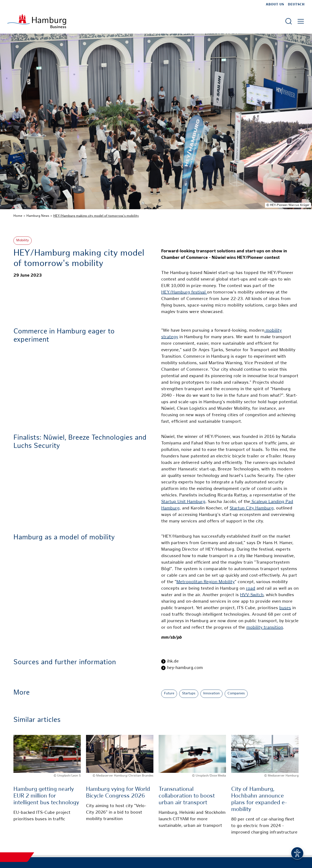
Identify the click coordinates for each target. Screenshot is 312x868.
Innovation (211, 694)
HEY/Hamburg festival (184, 293)
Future (169, 694)
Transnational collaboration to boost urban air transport (187, 796)
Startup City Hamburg (252, 508)
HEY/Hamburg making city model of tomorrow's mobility (96, 216)
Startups (189, 694)
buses (285, 608)
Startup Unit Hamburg (183, 502)
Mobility (23, 241)
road (251, 589)
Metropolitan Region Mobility (206, 582)
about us (275, 5)
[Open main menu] (301, 21)
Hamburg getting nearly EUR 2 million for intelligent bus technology (46, 796)
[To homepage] (37, 21)
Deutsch (296, 5)
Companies (236, 694)
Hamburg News (38, 216)
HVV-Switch (252, 595)
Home (18, 216)
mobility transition (265, 628)
